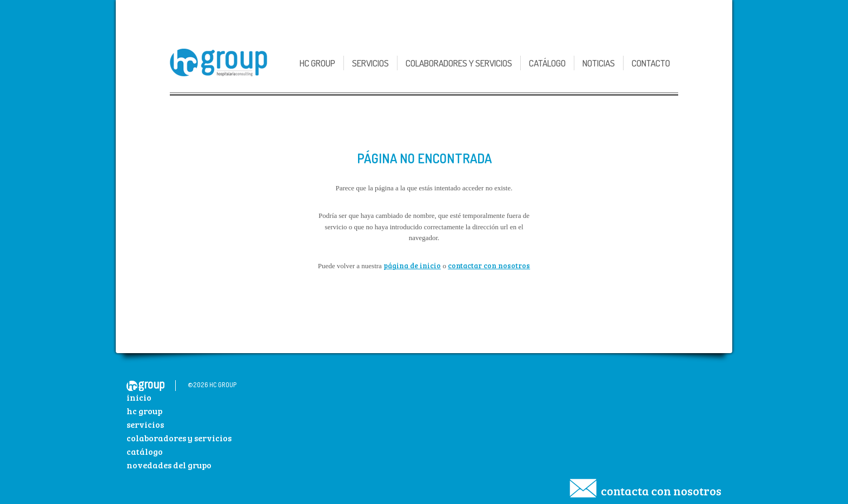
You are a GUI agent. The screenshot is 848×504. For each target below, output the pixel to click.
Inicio (139, 397)
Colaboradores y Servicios (459, 63)
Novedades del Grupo (169, 465)
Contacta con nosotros (661, 491)
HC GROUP (317, 63)
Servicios (370, 63)
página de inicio (412, 266)
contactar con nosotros (489, 266)
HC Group (144, 411)
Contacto (651, 63)
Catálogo (547, 63)
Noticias (599, 63)
